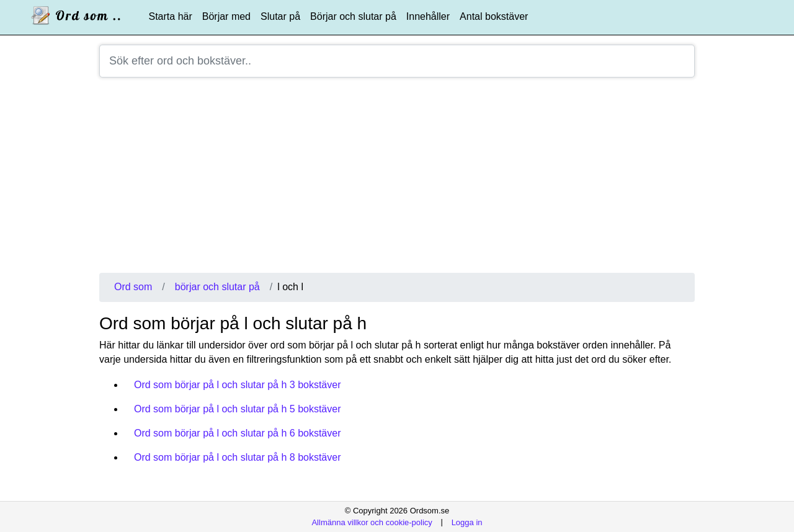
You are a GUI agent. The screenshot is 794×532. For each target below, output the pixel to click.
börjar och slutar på (217, 287)
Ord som (133, 287)
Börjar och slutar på (353, 16)
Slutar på (280, 16)
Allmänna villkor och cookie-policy (372, 522)
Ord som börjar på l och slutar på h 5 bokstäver (238, 409)
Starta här (171, 16)
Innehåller (428, 16)
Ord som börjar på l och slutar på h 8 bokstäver (238, 457)
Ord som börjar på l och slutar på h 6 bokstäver (238, 433)
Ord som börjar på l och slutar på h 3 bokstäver (238, 385)
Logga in (467, 522)
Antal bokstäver (494, 16)
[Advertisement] (397, 180)
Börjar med (226, 16)
